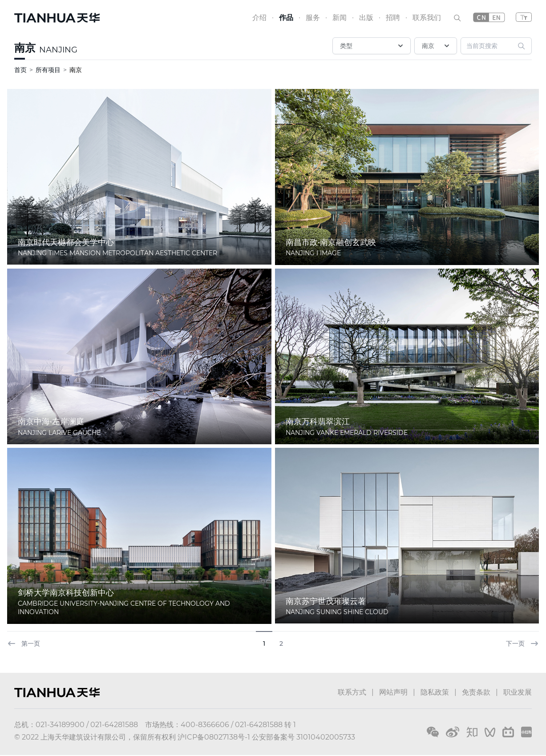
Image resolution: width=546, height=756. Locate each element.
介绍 (259, 18)
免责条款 (476, 692)
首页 (20, 70)
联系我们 (427, 18)
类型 (372, 46)
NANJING (58, 50)
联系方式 (352, 692)
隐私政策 (435, 692)
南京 (25, 48)
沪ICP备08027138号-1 (214, 737)
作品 (286, 18)
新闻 (340, 18)
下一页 (522, 643)
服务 (313, 18)
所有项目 (48, 70)
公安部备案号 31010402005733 (303, 737)
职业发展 (518, 692)
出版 (366, 18)
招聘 (393, 18)
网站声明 (393, 692)
